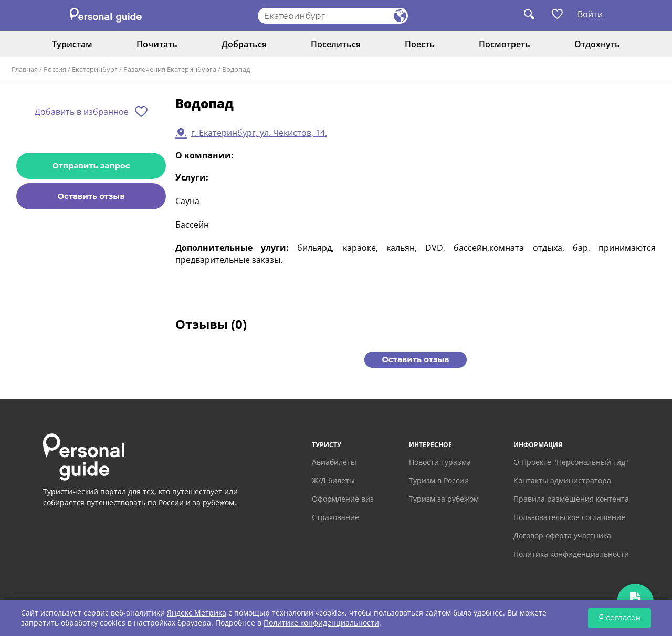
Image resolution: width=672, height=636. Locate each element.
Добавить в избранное (82, 112)
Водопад (236, 69)
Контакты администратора (562, 480)
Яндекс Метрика (197, 613)
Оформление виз (343, 499)
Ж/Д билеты (333, 480)
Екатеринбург (95, 69)
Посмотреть (505, 44)
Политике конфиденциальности (321, 623)
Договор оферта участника (562, 536)
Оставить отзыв (91, 196)
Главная (25, 69)
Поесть (420, 44)
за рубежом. (214, 502)
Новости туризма (440, 462)
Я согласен (619, 618)
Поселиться (336, 44)
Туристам (72, 44)
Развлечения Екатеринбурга (170, 69)
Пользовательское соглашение (569, 517)
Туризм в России (439, 480)
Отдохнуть (597, 44)
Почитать (157, 44)
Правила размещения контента (571, 499)
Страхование (335, 517)
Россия (55, 69)
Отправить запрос (91, 166)
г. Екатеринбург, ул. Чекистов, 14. (259, 133)
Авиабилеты (334, 462)
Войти (590, 14)
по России (166, 502)
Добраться (244, 44)
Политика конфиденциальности (571, 554)
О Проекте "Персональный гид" (571, 462)
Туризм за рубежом (444, 499)
